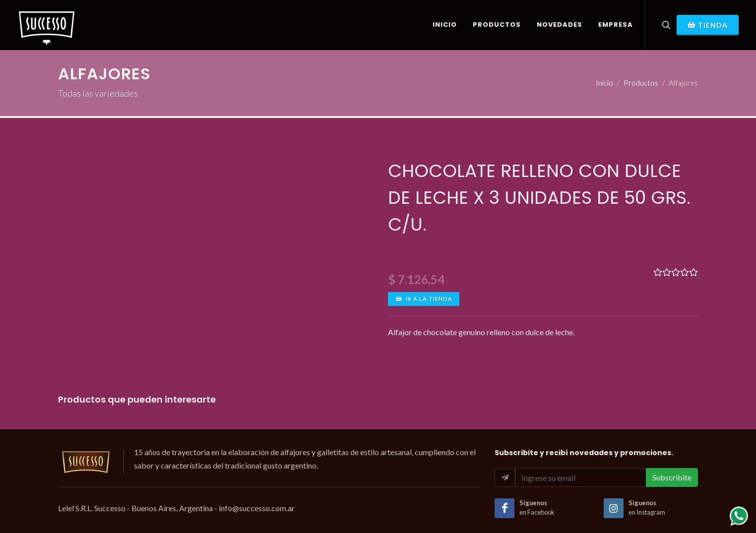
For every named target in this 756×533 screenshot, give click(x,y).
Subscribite (672, 477)
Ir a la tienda (424, 299)
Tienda (708, 25)
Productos (641, 83)
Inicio (604, 83)
